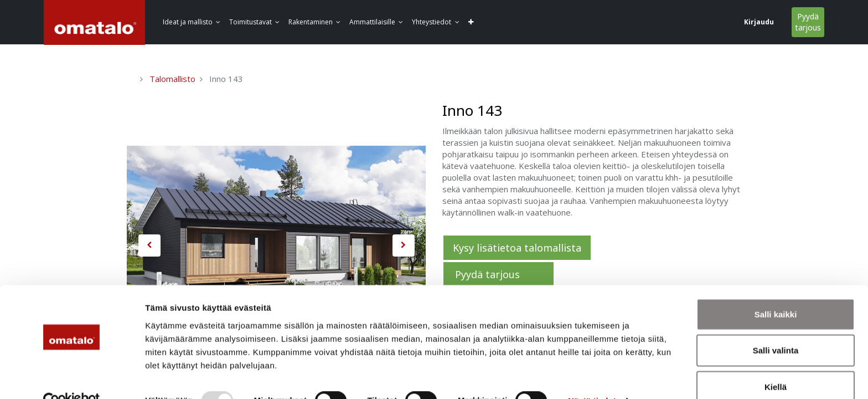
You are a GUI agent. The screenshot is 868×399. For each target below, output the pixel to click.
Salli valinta (776, 327)
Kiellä (776, 363)
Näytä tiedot (592, 377)
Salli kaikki (776, 290)
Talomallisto (172, 79)
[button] (601, 22)
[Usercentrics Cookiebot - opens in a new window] (72, 377)
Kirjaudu (676, 22)
